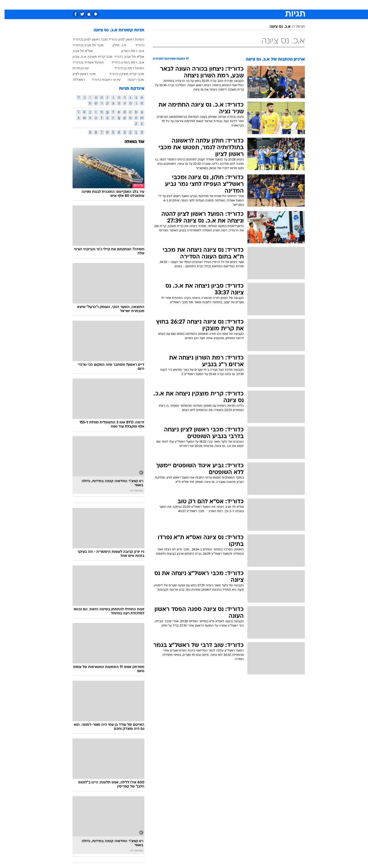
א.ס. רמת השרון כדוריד (123, 62)
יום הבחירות (76, 68)
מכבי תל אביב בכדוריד (84, 45)
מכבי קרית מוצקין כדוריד (122, 74)
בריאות (172, 5)
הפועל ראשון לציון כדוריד (122, 39)
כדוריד (135, 45)
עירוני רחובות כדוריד (102, 80)
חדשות (278, 5)
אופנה (120, 5)
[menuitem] (275, 5)
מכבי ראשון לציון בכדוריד (86, 39)
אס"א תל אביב (78, 51)
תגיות (296, 27)
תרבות (228, 5)
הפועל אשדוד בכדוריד (84, 62)
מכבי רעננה (131, 80)
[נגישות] (7, 5)
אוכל (187, 5)
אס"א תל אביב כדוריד (125, 57)
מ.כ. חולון (115, 45)
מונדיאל (245, 5)
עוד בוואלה (130, 142)
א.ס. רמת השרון (128, 51)
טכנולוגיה (138, 5)
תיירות (156, 5)
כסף (200, 5)
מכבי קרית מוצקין (96, 57)
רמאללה (74, 80)
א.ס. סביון (75, 57)
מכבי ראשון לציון (80, 74)
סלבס (213, 5)
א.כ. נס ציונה (275, 27)
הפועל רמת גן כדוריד (125, 68)
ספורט (262, 5)
